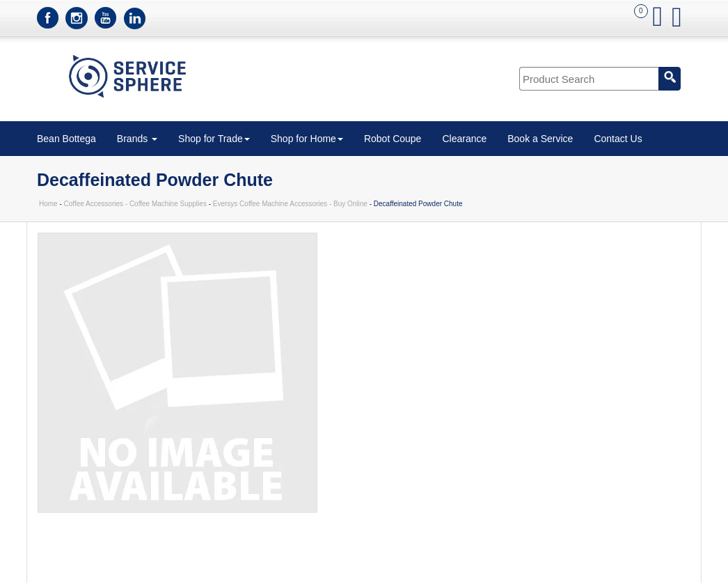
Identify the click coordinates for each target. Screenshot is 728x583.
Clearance (464, 139)
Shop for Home (307, 139)
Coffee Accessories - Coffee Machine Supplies (135, 204)
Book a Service (540, 139)
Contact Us (618, 139)
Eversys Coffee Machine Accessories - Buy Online (290, 204)
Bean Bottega (66, 139)
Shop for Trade (214, 139)
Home (48, 204)
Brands (137, 139)
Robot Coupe (393, 139)
